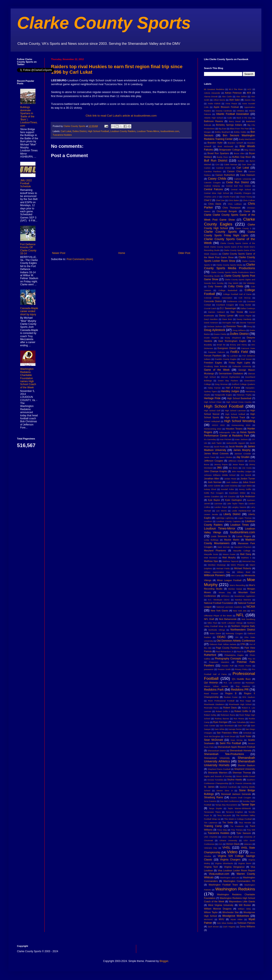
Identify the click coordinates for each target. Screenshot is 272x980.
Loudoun (208, 521)
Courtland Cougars (225, 305)
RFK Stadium (249, 697)
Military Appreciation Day (217, 572)
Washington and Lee (229, 878)
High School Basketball (239, 398)
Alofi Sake (235, 100)
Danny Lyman (226, 315)
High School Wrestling (240, 421)
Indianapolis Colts (227, 432)
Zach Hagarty (229, 927)
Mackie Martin (232, 540)
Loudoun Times (240, 525)
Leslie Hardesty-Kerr (242, 511)
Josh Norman (215, 482)
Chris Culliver (249, 200)
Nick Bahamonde (228, 619)
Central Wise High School (217, 193)
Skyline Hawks (235, 780)
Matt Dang (246, 554)
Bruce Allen (239, 153)
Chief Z (208, 200)
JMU (219, 468)
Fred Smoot (246, 359)
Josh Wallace (232, 482)
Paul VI (240, 651)
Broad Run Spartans (218, 153)
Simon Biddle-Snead (246, 776)
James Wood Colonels (216, 453)
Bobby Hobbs (240, 132)
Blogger (164, 961)
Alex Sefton (241, 96)
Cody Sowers (215, 286)
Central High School (241, 189)
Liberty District (232, 514)
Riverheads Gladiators (214, 704)
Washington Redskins (235, 889)
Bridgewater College (229, 150)
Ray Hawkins (243, 686)
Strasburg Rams (214, 797)
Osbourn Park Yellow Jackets (223, 644)
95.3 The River (236, 89)
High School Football (98, 131)
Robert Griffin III (243, 711)
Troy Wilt (251, 830)
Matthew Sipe (211, 561)
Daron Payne (245, 316)
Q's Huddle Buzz (241, 679)
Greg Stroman (221, 384)
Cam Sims (247, 164)
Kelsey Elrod (210, 489)
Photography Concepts (228, 659)
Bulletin (241, 161)
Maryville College (242, 551)
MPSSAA (225, 596)
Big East (222, 129)
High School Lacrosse (235, 410)
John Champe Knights (215, 471)
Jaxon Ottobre (226, 457)
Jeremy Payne (221, 464)
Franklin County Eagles (226, 359)
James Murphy (242, 450)
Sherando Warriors (218, 773)
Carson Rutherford (225, 175)
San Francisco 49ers (228, 733)
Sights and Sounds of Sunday (218, 776)
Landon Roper (221, 507)
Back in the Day (244, 118)
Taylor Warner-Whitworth (239, 808)
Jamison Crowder (243, 454)
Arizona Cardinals (224, 111)
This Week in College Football (238, 819)
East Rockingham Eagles (232, 341)
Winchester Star (231, 912)
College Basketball (228, 290)
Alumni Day (250, 100)
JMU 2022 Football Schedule (26, 184)
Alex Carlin (227, 96)
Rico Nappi (245, 701)
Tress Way (222, 830)
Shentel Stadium (246, 765)
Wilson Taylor (211, 912)
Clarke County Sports (104, 23)
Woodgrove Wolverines (236, 916)
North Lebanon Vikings (232, 623)
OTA (243, 644)
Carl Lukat (66, 131)
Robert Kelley (210, 715)
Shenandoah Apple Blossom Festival (236, 747)
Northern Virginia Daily (243, 626)
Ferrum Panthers (213, 356)
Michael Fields (223, 568)
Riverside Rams (211, 708)
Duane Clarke (220, 334)
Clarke (247, 211)
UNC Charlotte (211, 837)
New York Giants (219, 611)
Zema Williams (247, 926)
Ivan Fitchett (226, 439)
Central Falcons (213, 189)
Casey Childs (217, 179)
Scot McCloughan (212, 736)
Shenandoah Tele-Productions (224, 754)
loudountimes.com (170, 131)
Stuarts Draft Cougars (241, 798)
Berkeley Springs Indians (229, 125)
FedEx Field (239, 352)
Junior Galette (214, 486)
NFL (240, 615)
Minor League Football (229, 580)
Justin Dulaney (231, 486)
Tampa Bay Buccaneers (226, 805)
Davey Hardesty (244, 319)
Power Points (245, 666)
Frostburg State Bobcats (216, 366)
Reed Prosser (211, 693)
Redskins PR (240, 690)
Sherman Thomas (242, 773)
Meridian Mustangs (217, 565)
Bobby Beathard (222, 132)
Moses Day (225, 592)
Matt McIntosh (211, 558)
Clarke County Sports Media (229, 265)
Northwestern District (243, 630)
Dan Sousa (237, 312)
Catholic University (243, 179)
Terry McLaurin (224, 815)
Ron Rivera (239, 719)
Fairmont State (248, 348)
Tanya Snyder (215, 808)
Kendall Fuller (228, 489)
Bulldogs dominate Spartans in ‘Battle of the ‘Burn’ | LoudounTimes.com (29, 116)
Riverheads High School (240, 704)
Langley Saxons (239, 507)
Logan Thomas (245, 518)
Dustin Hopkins (211, 338)
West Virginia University (221, 905)
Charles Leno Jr (211, 197)
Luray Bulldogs (211, 540)
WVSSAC (208, 919)
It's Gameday (210, 439)
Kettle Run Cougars (214, 493)
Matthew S (246, 558)
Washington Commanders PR (239, 881)
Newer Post (59, 253)
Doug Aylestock (215, 330)
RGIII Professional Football (221, 701)
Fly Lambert (232, 356)
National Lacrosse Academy (229, 607)
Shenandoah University (217, 758)
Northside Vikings (217, 630)
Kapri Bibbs (247, 486)
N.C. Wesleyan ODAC (219, 600)
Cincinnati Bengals (227, 211)
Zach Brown (213, 927)
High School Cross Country (239, 402)
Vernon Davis (233, 844)
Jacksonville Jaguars (236, 443)
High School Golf (212, 410)
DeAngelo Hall (229, 323)
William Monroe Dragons (218, 909)
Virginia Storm (245, 863)
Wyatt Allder (237, 919)
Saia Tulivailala (239, 722)
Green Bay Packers (228, 381)
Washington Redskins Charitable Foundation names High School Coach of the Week (28, 378)
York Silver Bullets (225, 923)
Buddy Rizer (222, 157)
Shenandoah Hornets (241, 750)
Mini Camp (236, 575)
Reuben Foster (231, 697)
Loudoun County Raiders (123, 131)
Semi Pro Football (230, 743)
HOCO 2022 (218, 425)
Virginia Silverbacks (224, 863)
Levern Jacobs (211, 514)
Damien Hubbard (217, 312)
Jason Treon (210, 457)
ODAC (221, 637)
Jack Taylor (217, 443)
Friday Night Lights (239, 363)
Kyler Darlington (234, 500)
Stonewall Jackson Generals (236, 794)
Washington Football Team (223, 885)
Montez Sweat (235, 589)
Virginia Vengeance (234, 867)
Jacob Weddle (236, 446)
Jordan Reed (230, 479)
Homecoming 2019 (241, 425)
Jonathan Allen (212, 479)
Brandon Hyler (215, 143)
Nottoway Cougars (234, 633)
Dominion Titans (235, 326)
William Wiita (244, 909)
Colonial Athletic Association (218, 298)
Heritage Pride (212, 398)
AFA (249, 93)
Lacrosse (218, 503)
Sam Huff (242, 726)
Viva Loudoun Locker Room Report (236, 870)
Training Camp (213, 826)
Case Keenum (247, 175)
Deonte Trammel (247, 323)
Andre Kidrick (214, 103)
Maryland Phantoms (215, 551)
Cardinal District (224, 168)
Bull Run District (216, 161)
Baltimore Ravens (214, 121)
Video (232, 852)
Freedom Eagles (213, 363)
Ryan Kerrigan (220, 722)
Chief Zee (220, 200)
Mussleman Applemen (245, 596)
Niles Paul (212, 623)
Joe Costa (247, 468)
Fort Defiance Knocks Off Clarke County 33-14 (28, 249)
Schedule (247, 733)
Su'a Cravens (210, 801)
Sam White (220, 729)
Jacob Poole (219, 447)
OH (237, 637)
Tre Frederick (237, 826)
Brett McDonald (225, 146)
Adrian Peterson (233, 93)
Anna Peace (231, 103)
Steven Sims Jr (225, 791)
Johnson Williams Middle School (220, 475)
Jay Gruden (243, 457)
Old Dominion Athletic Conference (236, 641)
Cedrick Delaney (212, 186)
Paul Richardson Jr (225, 651)
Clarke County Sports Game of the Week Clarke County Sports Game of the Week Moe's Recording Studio (229, 247)
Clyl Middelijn (249, 283)
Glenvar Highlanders (230, 377)
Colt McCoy (245, 298)
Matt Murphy (229, 558)
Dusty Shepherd (233, 338)
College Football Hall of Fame (237, 294)
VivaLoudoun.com (219, 874)
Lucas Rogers (244, 536)
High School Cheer (213, 402)
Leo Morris (221, 511)
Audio (230, 118)
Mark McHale (224, 547)
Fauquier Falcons (216, 352)
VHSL (227, 848)
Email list (221, 345)
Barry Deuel (235, 121)
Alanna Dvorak (211, 96)
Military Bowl (244, 572)
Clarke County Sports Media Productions (229, 266)
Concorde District (213, 301)
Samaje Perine (235, 729)
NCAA (251, 607)
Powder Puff (228, 666)
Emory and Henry (239, 345)
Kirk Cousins (230, 496)
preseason (209, 669)
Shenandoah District (217, 751)
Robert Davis (230, 708)
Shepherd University (245, 769)
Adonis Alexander (212, 93)
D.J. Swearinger (228, 308)
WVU (222, 919)
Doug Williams (239, 330)
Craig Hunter (245, 305)
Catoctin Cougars (212, 182)
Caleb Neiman (231, 164)
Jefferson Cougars (214, 461)
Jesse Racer (238, 464)
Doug (249, 326)
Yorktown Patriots (246, 923)
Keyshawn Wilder (237, 493)
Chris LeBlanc (235, 204)
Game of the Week (217, 370)
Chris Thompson (232, 208)
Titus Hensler (245, 823)
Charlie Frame (229, 197)
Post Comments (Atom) (80, 259)
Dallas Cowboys (248, 308)
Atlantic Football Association (233, 114)
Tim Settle (228, 822)
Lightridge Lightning (225, 518)
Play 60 (251, 659)
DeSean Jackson (215, 326)
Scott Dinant (230, 736)
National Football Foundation (219, 603)
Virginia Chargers (230, 860)
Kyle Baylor (214, 500)
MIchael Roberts (243, 568)
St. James (209, 787)
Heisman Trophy (244, 395)
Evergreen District (227, 348)
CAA (217, 164)
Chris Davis (215, 204)
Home (122, 253)
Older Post (184, 253)
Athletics (240, 111)
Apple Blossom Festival (226, 107)
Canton (207, 168)
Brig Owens (250, 150)
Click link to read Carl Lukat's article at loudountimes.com (121, 116)
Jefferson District (236, 461)
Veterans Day (211, 848)
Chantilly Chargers (243, 193)
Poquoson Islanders (219, 662)
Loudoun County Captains (229, 521)
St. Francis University (242, 783)
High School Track (235, 417)
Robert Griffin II (223, 711)
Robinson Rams (228, 715)
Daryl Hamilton (211, 319)
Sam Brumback (227, 726)
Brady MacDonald (247, 139)
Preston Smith (224, 669)
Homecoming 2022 (213, 429)
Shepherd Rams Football (219, 769)
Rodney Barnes (222, 719)
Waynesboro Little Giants (242, 901)
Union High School (231, 837)
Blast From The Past (239, 129)
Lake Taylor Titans (235, 503)
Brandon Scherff (235, 143)
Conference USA (235, 301)
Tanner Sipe (248, 805)
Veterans (248, 844)
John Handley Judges (242, 471)
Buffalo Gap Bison (242, 157)
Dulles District (79, 131)
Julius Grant (249, 482)
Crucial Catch (210, 308)
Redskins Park (214, 690)
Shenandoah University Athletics (229, 760)
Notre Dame (215, 633)
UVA (220, 844)
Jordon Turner (248, 479)
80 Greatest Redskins (214, 89)
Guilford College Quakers (243, 384)
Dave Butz (227, 319)
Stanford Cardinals (228, 787)
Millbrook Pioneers (215, 575)
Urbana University (228, 840)
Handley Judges (230, 391)
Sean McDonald (213, 740)
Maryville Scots (211, 554)
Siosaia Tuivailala (215, 780)
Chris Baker (234, 200)
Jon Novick (246, 475)
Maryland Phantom (243, 547)
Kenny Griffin (245, 489)
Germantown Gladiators (231, 373)
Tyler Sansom (244, 833)
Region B (231, 693)
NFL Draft (209, 619)
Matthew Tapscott (230, 561)
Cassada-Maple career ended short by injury (29, 311)
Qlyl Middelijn (211, 683)
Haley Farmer (214, 388)
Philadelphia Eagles (234, 655)
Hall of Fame (233, 388)
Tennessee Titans (212, 812)
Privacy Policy (241, 669)
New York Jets (240, 611)
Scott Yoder (245, 736)
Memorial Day (249, 561)
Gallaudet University (242, 366)
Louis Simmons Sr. (221, 536)
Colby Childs (236, 286)
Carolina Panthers (213, 171)
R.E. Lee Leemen (232, 683)
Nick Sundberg (248, 619)
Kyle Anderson (247, 496)
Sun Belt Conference (229, 801)
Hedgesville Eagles (223, 395)
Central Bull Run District (238, 186)
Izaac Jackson (241, 439)
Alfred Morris (219, 100)
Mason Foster (229, 554)
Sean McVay (237, 740)
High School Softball (235, 414)
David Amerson (211, 323)
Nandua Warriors (243, 600)
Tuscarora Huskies (62, 135)
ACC (249, 89)
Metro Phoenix (238, 565)
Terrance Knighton (235, 812)
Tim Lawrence (211, 823)
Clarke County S (243, 228)
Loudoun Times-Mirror (148, 131)
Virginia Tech (211, 867)
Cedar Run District (237, 182)
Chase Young (246, 197)
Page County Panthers (228, 648)
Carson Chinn (235, 171)
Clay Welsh (233, 283)
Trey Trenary (237, 830)
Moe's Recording (237, 585)
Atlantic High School (213, 118)
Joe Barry (233, 468)
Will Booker (245, 905)
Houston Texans (234, 429)
